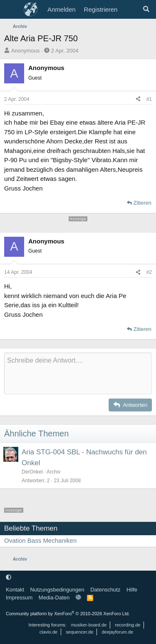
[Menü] (11, 10)
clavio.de (48, 632)
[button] (9, 577)
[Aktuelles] (130, 10)
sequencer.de (79, 632)
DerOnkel (32, 472)
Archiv (53, 472)
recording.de (128, 625)
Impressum (19, 598)
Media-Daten (54, 598)
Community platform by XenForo (68, 614)
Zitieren (142, 203)
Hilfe (132, 590)
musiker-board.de (89, 625)
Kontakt (15, 590)
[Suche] (146, 10)
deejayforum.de (117, 632)
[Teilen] (138, 99)
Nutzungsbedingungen (57, 590)
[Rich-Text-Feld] (78, 373)
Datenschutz (105, 590)
